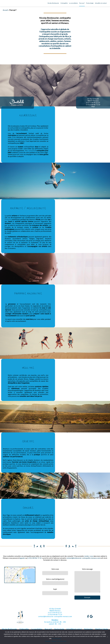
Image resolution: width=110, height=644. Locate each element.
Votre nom (55, 572)
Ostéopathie (64, 3)
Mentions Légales (102, 629)
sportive (44, 455)
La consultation (73, 3)
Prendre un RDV (17, 105)
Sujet (55, 592)
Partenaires (88, 629)
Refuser (54, 641)
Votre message (87, 580)
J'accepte (48, 641)
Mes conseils (29, 151)
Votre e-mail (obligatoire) (55, 582)
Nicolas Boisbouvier (53, 3)
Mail (93, 106)
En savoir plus (57, 638)
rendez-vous (89, 556)
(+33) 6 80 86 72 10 (93, 105)
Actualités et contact (101, 3)
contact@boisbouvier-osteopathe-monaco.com (83, 558)
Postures (8, 219)
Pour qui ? (82, 3)
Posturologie (90, 3)
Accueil (5, 10)
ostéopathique (29, 147)
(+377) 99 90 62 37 (93, 103)
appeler (22, 558)
